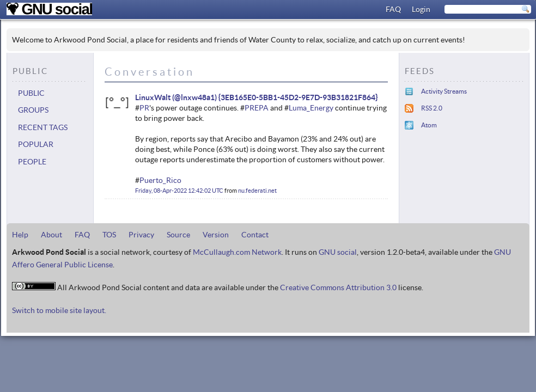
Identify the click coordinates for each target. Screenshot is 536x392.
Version (216, 235)
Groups (33, 110)
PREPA (257, 108)
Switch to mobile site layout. (59, 310)
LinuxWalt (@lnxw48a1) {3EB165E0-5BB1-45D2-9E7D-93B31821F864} (256, 97)
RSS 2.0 (432, 108)
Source (178, 235)
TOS (109, 235)
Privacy (141, 235)
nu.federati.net (257, 191)
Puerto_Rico (160, 180)
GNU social (338, 252)
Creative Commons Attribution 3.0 (338, 287)
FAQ (393, 9)
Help (20, 235)
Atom (429, 125)
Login (421, 9)
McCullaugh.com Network (237, 252)
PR (144, 108)
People (32, 162)
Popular (36, 144)
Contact (255, 235)
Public (31, 93)
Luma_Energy (311, 108)
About (51, 235)
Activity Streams (444, 91)
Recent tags (43, 127)
